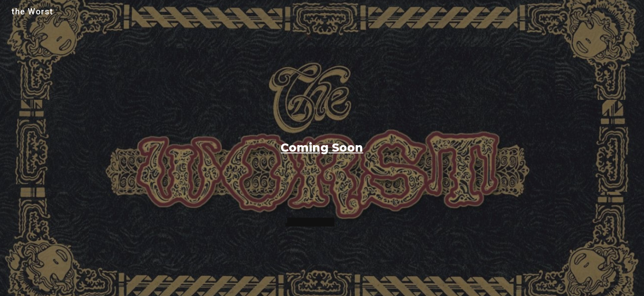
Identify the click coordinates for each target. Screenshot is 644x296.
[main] (322, 148)
